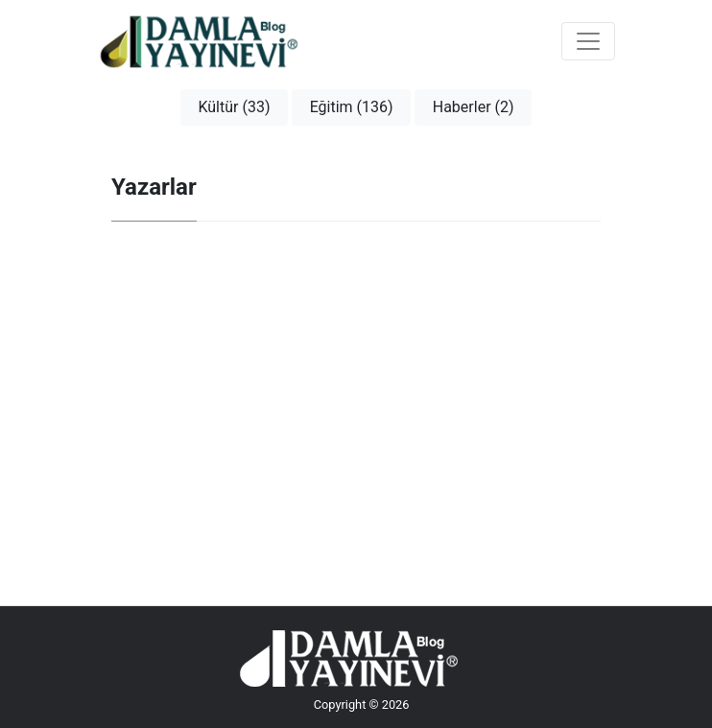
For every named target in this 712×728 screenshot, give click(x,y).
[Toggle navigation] (588, 41)
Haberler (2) (474, 107)
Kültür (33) (234, 107)
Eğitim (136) (352, 107)
